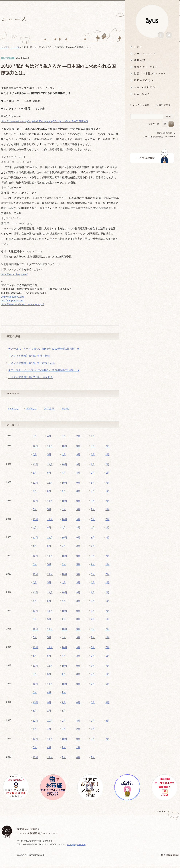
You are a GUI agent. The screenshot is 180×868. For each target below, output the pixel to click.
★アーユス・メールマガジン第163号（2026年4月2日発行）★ (44, 370)
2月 (78, 436)
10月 (65, 446)
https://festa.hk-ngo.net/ (14, 274)
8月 (93, 446)
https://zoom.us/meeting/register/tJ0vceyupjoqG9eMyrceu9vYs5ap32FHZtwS (44, 121)
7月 (108, 446)
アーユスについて (152, 53)
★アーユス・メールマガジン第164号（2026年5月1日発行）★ (44, 349)
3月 (64, 436)
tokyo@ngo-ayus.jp (76, 844)
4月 (49, 436)
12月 (35, 446)
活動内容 (152, 60)
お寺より (49, 408)
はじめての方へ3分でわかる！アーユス (152, 80)
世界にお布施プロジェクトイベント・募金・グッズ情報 (152, 74)
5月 (35, 436)
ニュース (15, 47)
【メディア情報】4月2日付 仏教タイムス (32, 363)
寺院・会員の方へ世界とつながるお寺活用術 (152, 87)
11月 (50, 446)
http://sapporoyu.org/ (13, 301)
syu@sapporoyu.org (12, 297)
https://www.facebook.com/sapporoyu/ (22, 304)
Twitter (169, 35)
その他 (65, 408)
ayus (152, 21)
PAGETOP (160, 811)
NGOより (31, 408)
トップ (152, 47)
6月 (35, 454)
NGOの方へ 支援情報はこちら (152, 94)
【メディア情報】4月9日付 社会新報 (29, 356)
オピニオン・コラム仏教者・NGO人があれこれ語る (152, 67)
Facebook (161, 35)
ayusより (13, 408)
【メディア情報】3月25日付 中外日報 (31, 377)
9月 (78, 446)
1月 (93, 436)
